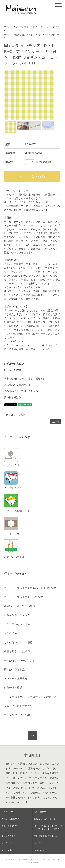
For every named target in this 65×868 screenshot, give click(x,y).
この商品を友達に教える (17, 385)
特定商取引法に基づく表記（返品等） (25, 379)
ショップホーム (8, 812)
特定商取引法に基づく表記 (46, 836)
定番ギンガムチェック (24, 35)
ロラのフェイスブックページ (20, 345)
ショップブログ (8, 836)
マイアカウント (8, 843)
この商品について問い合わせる (21, 391)
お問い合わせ (40, 812)
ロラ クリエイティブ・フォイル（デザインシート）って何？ (49, 827)
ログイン (38, 843)
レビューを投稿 (12, 370)
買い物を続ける (12, 397)
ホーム (7, 27)
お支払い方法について (11, 819)
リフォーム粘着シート (24, 27)
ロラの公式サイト (14, 341)
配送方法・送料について (45, 819)
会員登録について (9, 826)
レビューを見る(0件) (15, 364)
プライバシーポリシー (44, 850)
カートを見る (7, 850)
